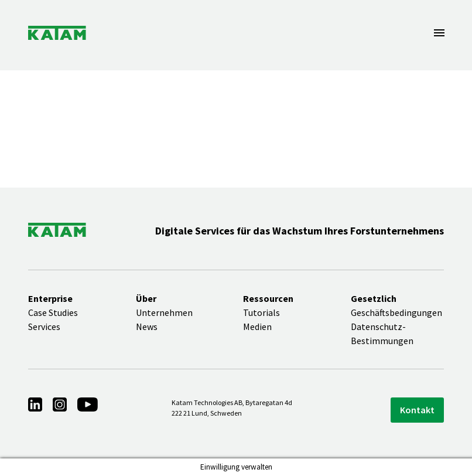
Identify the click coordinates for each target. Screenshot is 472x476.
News (147, 327)
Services (44, 327)
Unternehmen (164, 312)
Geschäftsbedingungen (396, 312)
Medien (257, 327)
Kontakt (417, 410)
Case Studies (53, 312)
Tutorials (261, 312)
